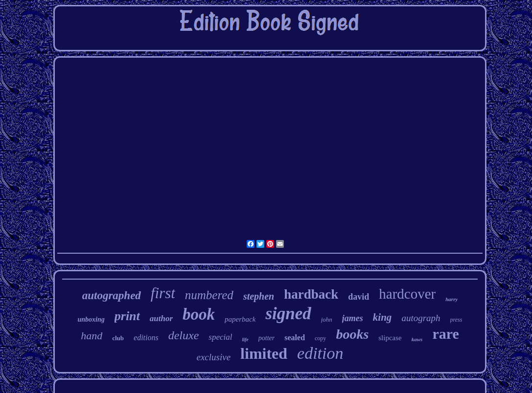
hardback (311, 294)
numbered (209, 295)
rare (445, 334)
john (327, 319)
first (163, 293)
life (245, 339)
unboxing (91, 319)
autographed (112, 295)
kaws (417, 339)
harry (451, 299)
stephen (259, 296)
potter (266, 338)
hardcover (407, 294)
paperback (240, 319)
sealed (295, 338)
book (199, 314)
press (456, 320)
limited (264, 353)
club (118, 338)
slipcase (390, 338)
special (220, 337)
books (352, 334)
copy (320, 338)
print (127, 316)
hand (92, 336)
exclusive (213, 357)
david (359, 297)
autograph (421, 318)
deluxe (184, 335)
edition (320, 353)
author (161, 318)
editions (146, 338)
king (382, 317)
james (353, 318)
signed (288, 314)
